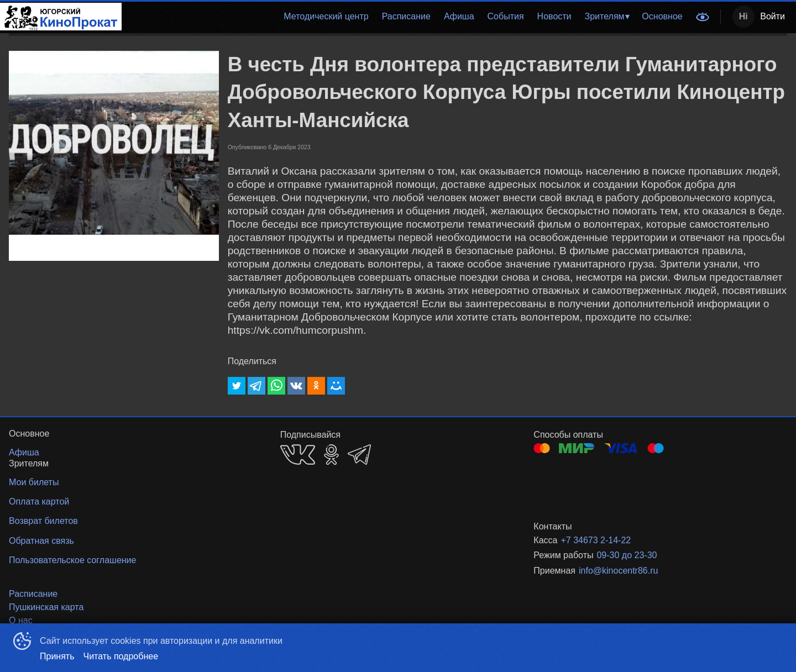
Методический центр (326, 16)
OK (331, 455)
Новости (554, 16)
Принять (57, 656)
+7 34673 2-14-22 (596, 540)
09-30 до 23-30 (627, 555)
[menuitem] (326, 17)
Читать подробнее (121, 656)
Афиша (459, 16)
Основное (662, 16)
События (506, 16)
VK (298, 455)
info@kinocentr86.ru (618, 571)
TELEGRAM (359, 455)
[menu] (405, 17)
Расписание (406, 16)
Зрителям (605, 16)
